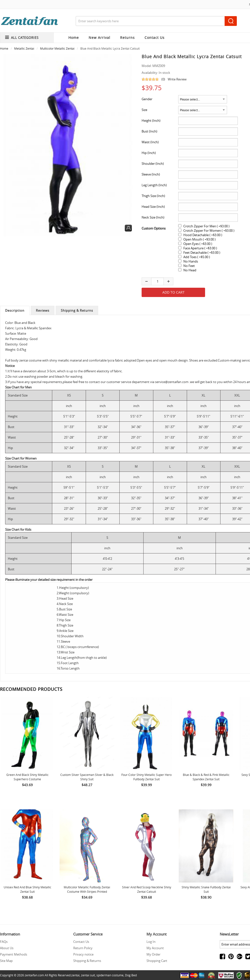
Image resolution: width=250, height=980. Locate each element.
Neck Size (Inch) (153, 217)
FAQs (4, 942)
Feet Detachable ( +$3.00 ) (202, 253)
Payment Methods (14, 954)
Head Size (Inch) (153, 207)
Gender (147, 99)
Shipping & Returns (77, 310)
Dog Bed (131, 975)
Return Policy (83, 948)
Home (74, 38)
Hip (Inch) (149, 153)
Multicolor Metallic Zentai (57, 48)
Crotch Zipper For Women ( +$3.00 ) (209, 231)
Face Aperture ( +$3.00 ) (200, 248)
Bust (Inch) (149, 131)
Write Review (177, 79)
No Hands (191, 261)
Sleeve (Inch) (151, 174)
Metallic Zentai (24, 48)
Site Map (6, 961)
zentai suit (88, 975)
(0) (163, 79)
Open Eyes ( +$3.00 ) (198, 244)
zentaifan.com (34, 975)
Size (144, 110)
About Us (7, 948)
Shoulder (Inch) (153, 164)
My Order (153, 954)
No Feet (189, 266)
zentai (75, 975)
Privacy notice (83, 954)
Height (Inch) (151, 121)
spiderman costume (110, 975)
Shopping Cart (157, 961)
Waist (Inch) (150, 142)
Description (15, 310)
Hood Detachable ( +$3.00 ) (203, 235)
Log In (151, 942)
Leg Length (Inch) (154, 185)
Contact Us (81, 942)
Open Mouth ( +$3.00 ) (199, 239)
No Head (190, 270)
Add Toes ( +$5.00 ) (197, 257)
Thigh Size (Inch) (153, 196)
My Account (155, 948)
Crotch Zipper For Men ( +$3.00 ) (206, 226)
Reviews (43, 310)
